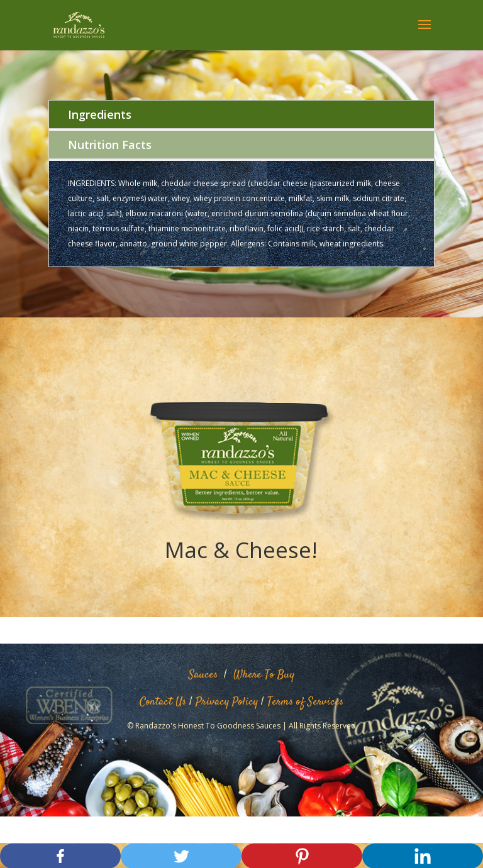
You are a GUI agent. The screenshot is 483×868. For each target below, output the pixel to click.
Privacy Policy (227, 702)
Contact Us (163, 702)
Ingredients (100, 114)
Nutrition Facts (110, 145)
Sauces (203, 675)
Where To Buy (264, 675)
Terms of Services (305, 702)
